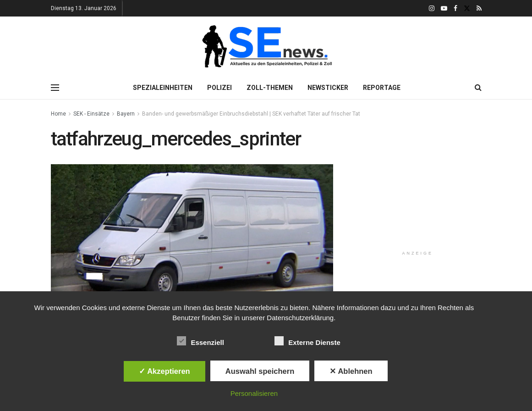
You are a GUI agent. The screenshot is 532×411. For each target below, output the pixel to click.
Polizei (219, 88)
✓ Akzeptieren (165, 371)
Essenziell (200, 341)
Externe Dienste (307, 341)
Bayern (126, 114)
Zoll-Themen (270, 88)
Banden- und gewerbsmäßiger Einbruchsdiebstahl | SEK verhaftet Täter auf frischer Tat (251, 114)
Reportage (382, 88)
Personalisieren (254, 393)
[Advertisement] (422, 185)
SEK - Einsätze (91, 114)
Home (58, 114)
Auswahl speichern (260, 371)
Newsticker (328, 88)
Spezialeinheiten (163, 88)
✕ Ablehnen (351, 371)
